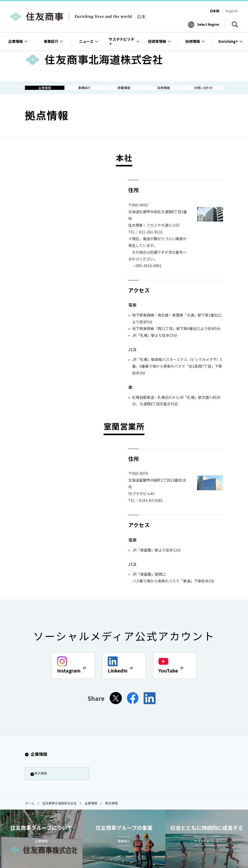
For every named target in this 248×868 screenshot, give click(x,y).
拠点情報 (41, 780)
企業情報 (36, 760)
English (232, 11)
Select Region (208, 24)
